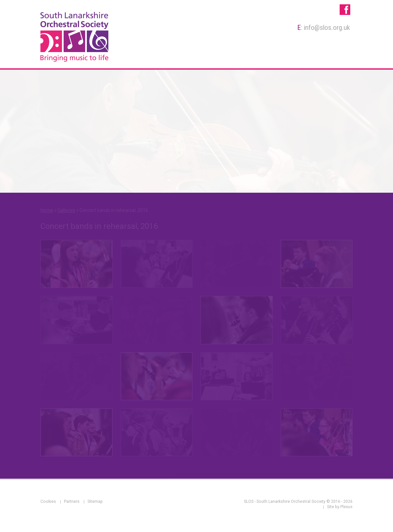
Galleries (313, 57)
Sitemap (95, 501)
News (341, 57)
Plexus (346, 507)
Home (133, 57)
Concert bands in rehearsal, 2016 (114, 210)
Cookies (48, 501)
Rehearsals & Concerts (259, 57)
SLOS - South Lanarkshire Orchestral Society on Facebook (345, 10)
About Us (161, 57)
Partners (72, 501)
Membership (200, 57)
